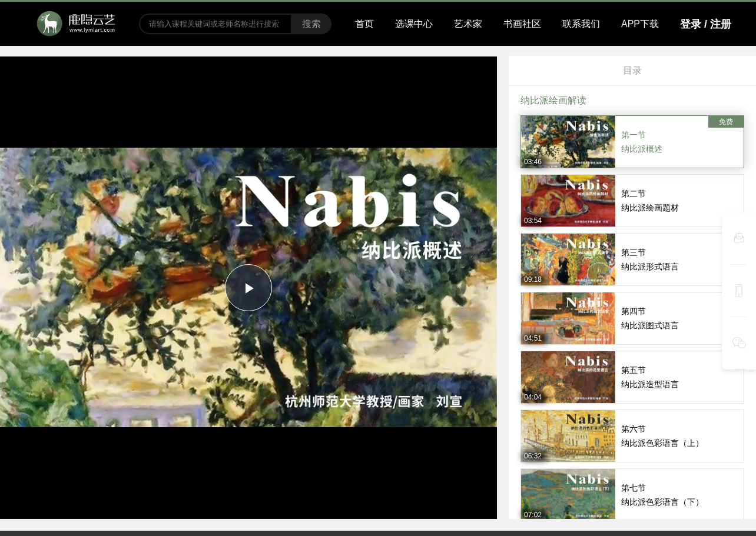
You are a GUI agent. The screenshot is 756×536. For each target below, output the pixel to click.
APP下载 (640, 24)
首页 (364, 24)
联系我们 (581, 24)
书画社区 (522, 24)
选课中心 (414, 24)
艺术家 (468, 24)
